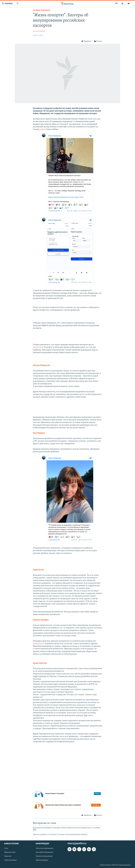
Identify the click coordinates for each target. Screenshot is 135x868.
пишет (43, 129)
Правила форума (42, 860)
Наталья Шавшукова (41, 365)
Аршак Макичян (40, 663)
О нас (6, 848)
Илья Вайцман (39, 433)
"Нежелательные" (11, 860)
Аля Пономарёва (39, 31)
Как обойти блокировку (45, 852)
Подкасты (8, 856)
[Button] (86, 41)
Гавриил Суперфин (41, 620)
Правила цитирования (44, 856)
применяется (38, 644)
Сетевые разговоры (41, 10)
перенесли (37, 347)
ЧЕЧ (116, 4)
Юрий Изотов (38, 570)
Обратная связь (10, 852)
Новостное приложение (45, 848)
